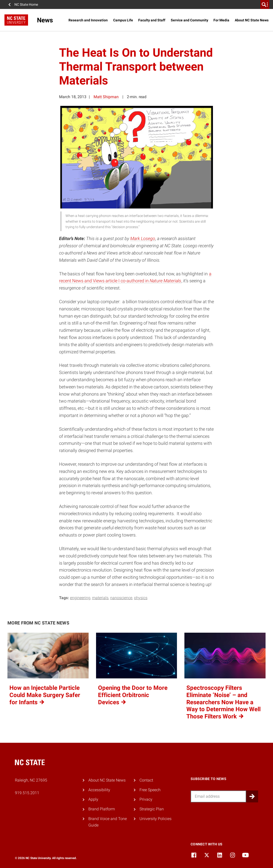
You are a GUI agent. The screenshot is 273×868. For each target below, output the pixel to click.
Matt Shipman (106, 97)
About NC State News (252, 20)
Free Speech (150, 790)
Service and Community (189, 20)
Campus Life (123, 20)
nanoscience (121, 598)
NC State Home (26, 4)
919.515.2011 (27, 793)
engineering (80, 598)
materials (100, 598)
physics (141, 598)
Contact (146, 780)
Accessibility (99, 790)
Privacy (146, 799)
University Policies (155, 819)
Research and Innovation (88, 20)
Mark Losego (143, 238)
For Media (221, 20)
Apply (93, 799)
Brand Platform (102, 809)
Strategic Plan (152, 809)
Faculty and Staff (152, 20)
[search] (265, 4)
